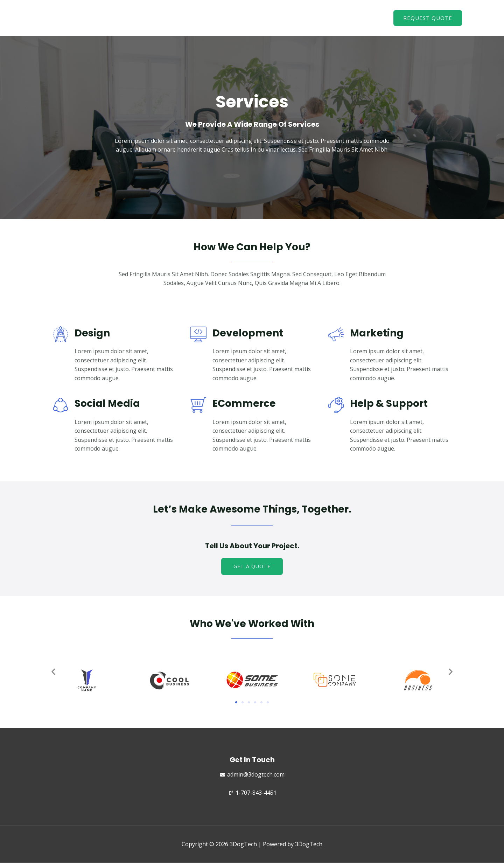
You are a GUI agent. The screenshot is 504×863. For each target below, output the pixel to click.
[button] (252, 567)
